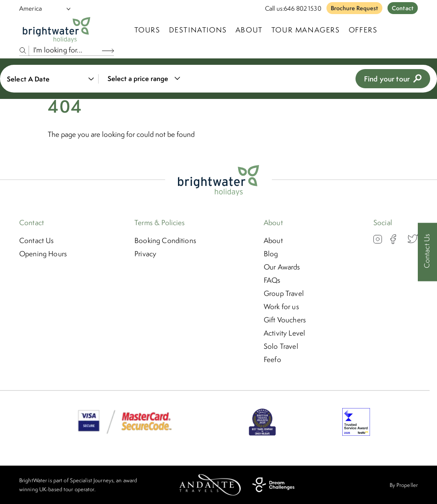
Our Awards (282, 267)
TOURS (147, 30)
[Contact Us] (427, 252)
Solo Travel (281, 346)
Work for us (281, 307)
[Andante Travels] (210, 485)
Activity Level (284, 333)
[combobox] (142, 79)
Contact (403, 8)
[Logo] (57, 30)
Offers (363, 30)
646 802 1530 (303, 8)
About (249, 30)
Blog (271, 254)
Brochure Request (354, 8)
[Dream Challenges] (273, 485)
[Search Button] (108, 51)
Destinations (198, 30)
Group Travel (284, 293)
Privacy (145, 254)
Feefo (272, 359)
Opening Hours (43, 254)
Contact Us (37, 240)
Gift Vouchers (285, 320)
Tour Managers (306, 30)
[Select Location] (41, 8)
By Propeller (404, 485)
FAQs (272, 280)
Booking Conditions (165, 240)
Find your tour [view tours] (393, 79)
